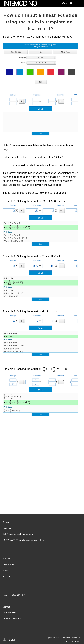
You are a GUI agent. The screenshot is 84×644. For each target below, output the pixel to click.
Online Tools (8, 565)
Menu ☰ (67, 3)
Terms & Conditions (12, 619)
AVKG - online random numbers (18, 534)
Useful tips (7, 528)
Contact (6, 607)
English (12, 640)
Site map (7, 577)
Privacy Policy (9, 613)
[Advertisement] (42, 480)
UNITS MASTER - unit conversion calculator (23, 540)
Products (7, 559)
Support (6, 522)
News (5, 571)
